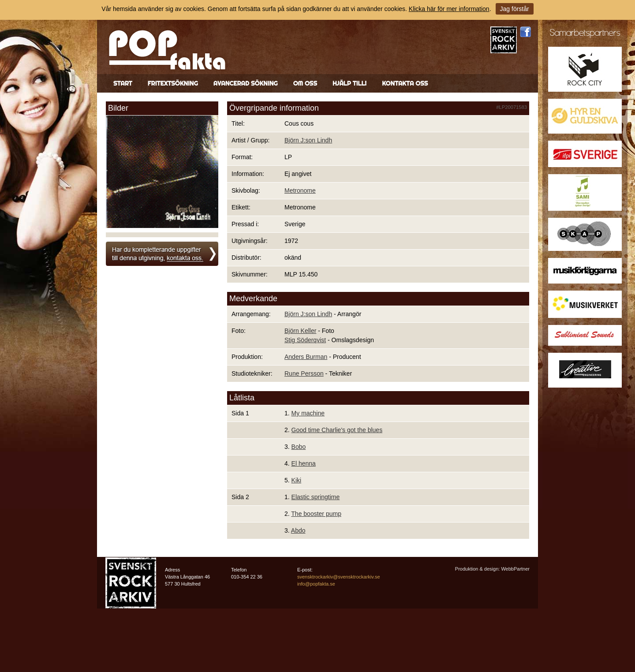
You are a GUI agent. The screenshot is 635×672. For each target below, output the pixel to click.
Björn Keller (300, 331)
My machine (308, 413)
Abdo (298, 530)
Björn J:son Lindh (308, 140)
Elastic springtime (316, 497)
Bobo (299, 447)
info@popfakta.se (316, 584)
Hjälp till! (349, 83)
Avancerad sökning (246, 83)
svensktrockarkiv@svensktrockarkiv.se (339, 577)
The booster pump (316, 514)
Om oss (305, 83)
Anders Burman (306, 357)
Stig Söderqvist (305, 340)
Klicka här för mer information (449, 9)
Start (123, 83)
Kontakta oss (405, 83)
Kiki (297, 480)
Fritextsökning (173, 83)
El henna (304, 463)
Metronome (300, 190)
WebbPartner (515, 569)
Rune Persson (304, 373)
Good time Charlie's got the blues (337, 430)
